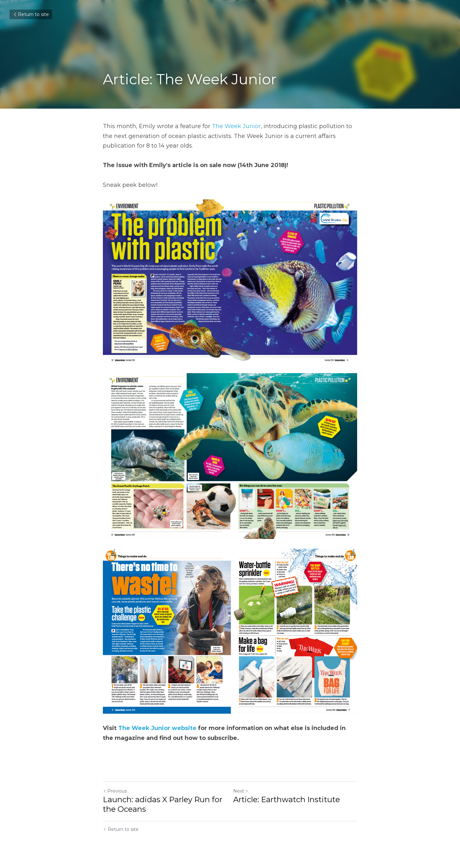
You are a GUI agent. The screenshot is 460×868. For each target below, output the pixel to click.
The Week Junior (236, 126)
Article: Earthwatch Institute (287, 799)
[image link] (230, 631)
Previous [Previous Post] (115, 791)
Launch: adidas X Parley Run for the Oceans (163, 804)
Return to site (31, 14)
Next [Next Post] (241, 791)
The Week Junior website (158, 728)
